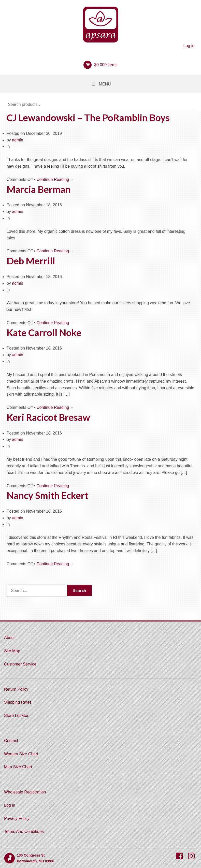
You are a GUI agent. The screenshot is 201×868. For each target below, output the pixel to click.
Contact (11, 741)
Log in (189, 46)
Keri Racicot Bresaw (48, 417)
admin (18, 140)
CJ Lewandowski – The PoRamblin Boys (88, 118)
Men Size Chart (18, 767)
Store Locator (16, 715)
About (9, 638)
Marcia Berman (39, 189)
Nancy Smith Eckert (47, 495)
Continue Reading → (55, 179)
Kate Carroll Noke (44, 332)
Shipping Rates (18, 702)
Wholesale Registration (25, 792)
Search (191, 104)
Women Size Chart (21, 754)
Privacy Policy (17, 819)
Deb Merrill (31, 261)
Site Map (12, 651)
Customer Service (20, 664)
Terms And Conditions (24, 831)
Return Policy (16, 689)
